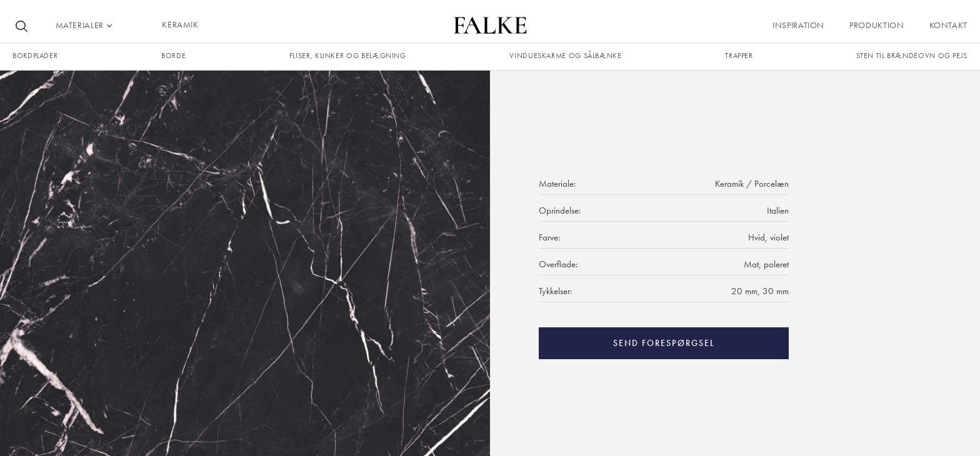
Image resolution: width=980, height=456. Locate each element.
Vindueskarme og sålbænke (565, 56)
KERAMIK (180, 24)
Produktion (877, 25)
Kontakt (948, 25)
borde (173, 56)
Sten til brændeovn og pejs (912, 56)
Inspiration (798, 25)
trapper (739, 56)
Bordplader (35, 56)
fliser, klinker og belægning (348, 56)
